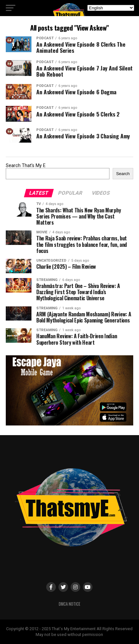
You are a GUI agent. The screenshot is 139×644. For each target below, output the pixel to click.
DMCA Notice (69, 604)
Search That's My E (26, 166)
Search (123, 174)
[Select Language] (111, 8)
